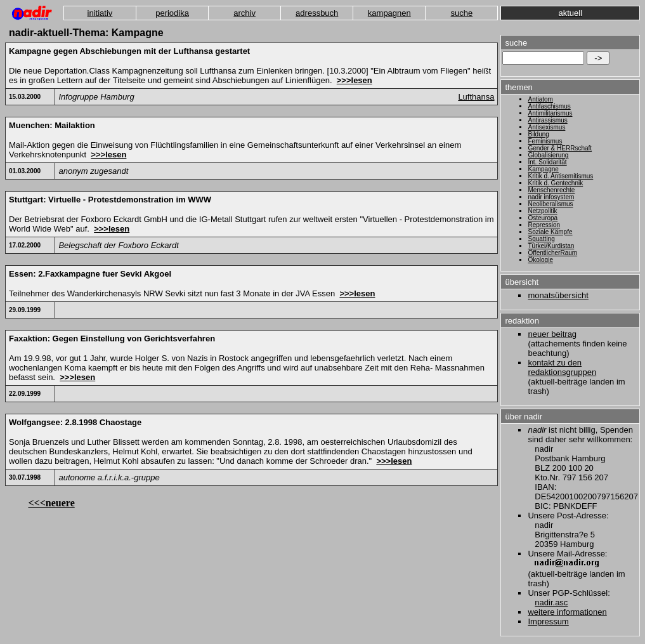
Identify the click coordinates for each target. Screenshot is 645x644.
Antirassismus (547, 120)
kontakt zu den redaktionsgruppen (562, 367)
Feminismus (545, 141)
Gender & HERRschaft (560, 148)
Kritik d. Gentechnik (555, 183)
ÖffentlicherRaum (552, 253)
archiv (244, 13)
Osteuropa (543, 218)
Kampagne (543, 169)
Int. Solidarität (547, 162)
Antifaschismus (549, 106)
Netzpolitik (542, 211)
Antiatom (540, 99)
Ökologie (540, 260)
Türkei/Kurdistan (551, 246)
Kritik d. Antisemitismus (560, 176)
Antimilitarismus (550, 113)
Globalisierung (548, 155)
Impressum (548, 621)
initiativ (100, 13)
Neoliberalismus (550, 204)
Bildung (538, 134)
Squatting (541, 239)
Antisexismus (546, 127)
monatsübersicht (558, 295)
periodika (172, 13)
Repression (544, 225)
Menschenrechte (551, 190)
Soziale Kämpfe (550, 232)
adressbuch (317, 13)
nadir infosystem (551, 197)
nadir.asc (551, 602)
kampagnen (389, 13)
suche (462, 13)
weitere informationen (567, 612)
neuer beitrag (552, 334)
